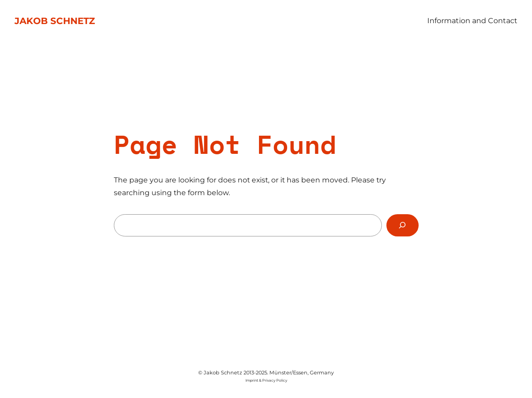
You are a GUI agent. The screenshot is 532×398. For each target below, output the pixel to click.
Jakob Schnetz (55, 21)
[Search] (403, 225)
